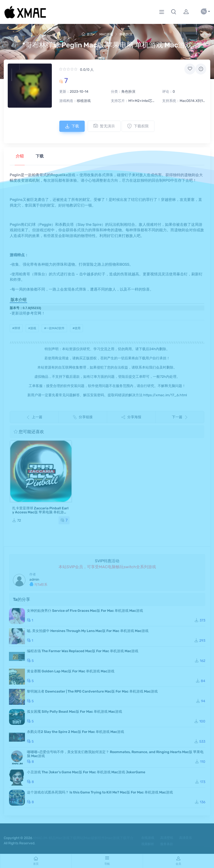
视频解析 (148, 844)
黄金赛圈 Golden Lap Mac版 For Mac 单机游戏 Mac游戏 (71, 671)
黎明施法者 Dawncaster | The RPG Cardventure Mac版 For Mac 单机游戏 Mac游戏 (92, 691)
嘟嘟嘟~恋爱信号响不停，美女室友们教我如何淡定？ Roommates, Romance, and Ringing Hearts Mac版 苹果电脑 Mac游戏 (115, 754)
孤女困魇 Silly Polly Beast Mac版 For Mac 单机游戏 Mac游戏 (74, 712)
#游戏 (32, 328)
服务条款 (167, 844)
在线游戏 (148, 838)
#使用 (76, 328)
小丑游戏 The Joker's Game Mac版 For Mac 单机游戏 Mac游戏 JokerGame (86, 772)
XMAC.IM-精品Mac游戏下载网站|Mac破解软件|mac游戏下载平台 (83, 838)
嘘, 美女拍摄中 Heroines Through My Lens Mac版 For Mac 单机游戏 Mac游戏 (88, 631)
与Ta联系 (38, 584)
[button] (174, 12)
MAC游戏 (106, 34)
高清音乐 (186, 838)
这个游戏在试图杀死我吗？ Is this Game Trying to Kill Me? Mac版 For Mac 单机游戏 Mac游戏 (100, 792)
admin (34, 580)
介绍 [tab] (20, 156)
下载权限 (138, 126)
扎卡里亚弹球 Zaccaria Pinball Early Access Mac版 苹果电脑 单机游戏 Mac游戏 (40, 512)
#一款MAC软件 (54, 328)
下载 (72, 126)
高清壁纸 (167, 838)
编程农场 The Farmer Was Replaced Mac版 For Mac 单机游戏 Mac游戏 (83, 651)
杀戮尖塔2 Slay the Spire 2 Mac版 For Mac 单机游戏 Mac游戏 (75, 732)
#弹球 (16, 328)
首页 (87, 34)
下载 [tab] (40, 156)
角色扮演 (126, 34)
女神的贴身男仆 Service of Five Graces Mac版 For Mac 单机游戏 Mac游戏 (85, 611)
